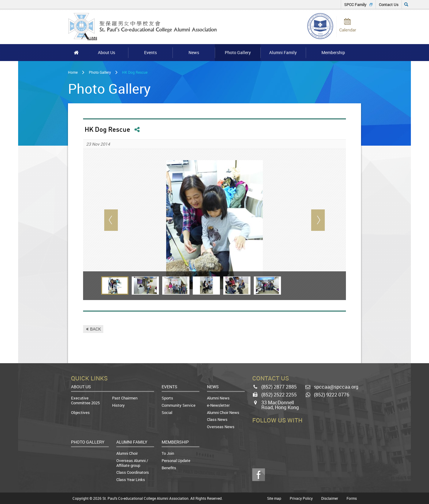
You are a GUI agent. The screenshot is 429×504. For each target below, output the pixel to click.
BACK (95, 329)
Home (73, 72)
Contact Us (389, 5)
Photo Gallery (100, 72)
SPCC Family (355, 5)
